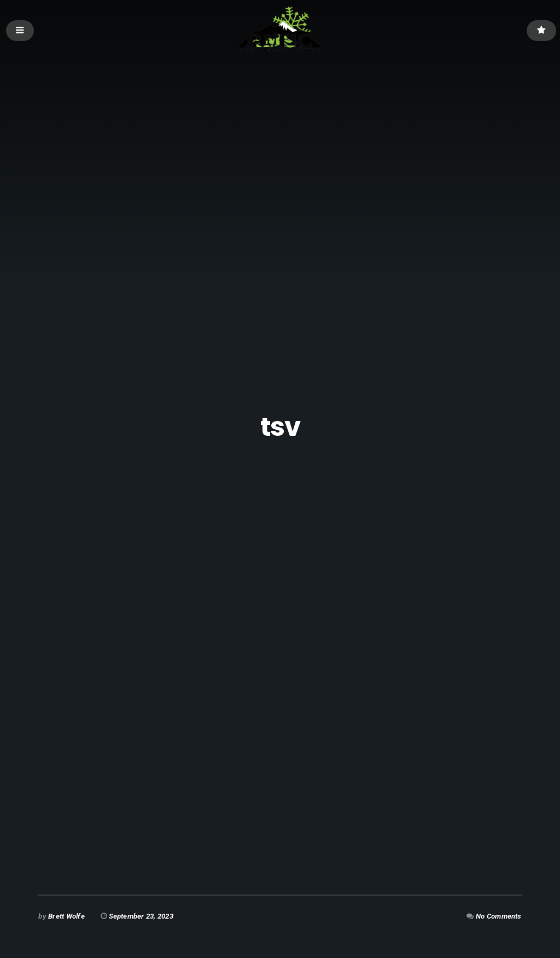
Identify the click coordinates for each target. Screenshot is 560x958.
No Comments (499, 916)
